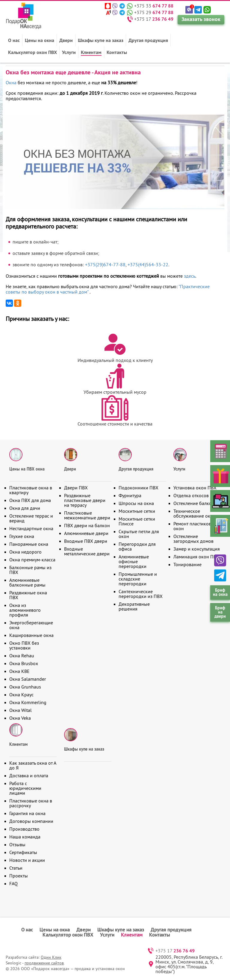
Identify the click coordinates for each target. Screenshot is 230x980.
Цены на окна (40, 40)
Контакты (117, 52)
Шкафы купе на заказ (101, 40)
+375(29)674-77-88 (105, 264)
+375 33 (154, 6)
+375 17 (154, 19)
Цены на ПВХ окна (27, 469)
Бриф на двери (220, 612)
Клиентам (91, 52)
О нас (14, 40)
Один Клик (51, 957)
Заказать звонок (201, 19)
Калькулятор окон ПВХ (32, 52)
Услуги (69, 52)
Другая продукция (148, 40)
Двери (66, 40)
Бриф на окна (220, 592)
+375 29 (154, 12)
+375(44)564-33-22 (148, 264)
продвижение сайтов (44, 963)
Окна (11, 82)
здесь (190, 276)
